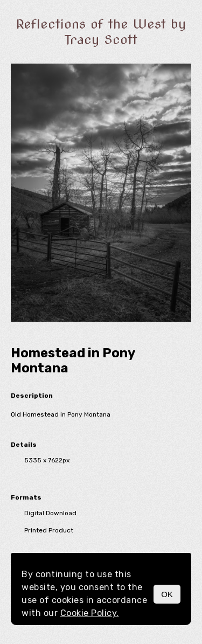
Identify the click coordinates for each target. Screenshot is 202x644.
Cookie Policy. (90, 613)
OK (167, 594)
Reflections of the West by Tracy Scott (101, 32)
